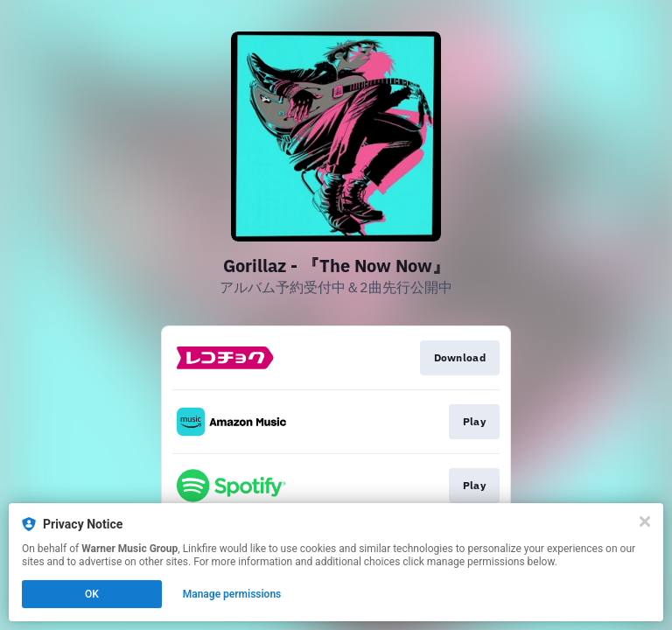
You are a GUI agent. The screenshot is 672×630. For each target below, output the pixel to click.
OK (92, 594)
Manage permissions (232, 594)
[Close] (645, 521)
